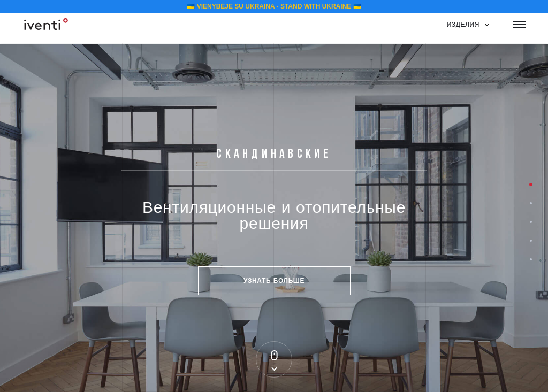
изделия (463, 24)
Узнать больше (274, 280)
